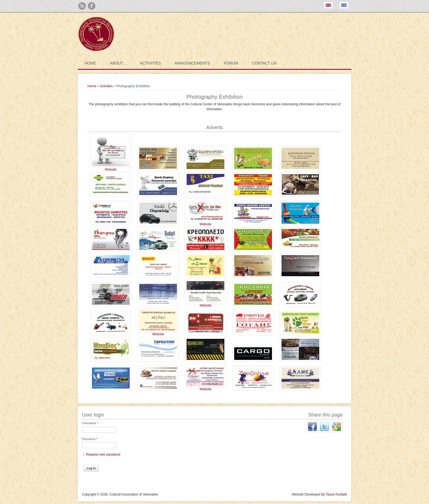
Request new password (103, 455)
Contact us (264, 63)
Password (90, 439)
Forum (231, 63)
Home (90, 63)
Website (111, 170)
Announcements (192, 63)
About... (118, 63)
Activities (150, 63)
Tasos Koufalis (336, 494)
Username (90, 423)
